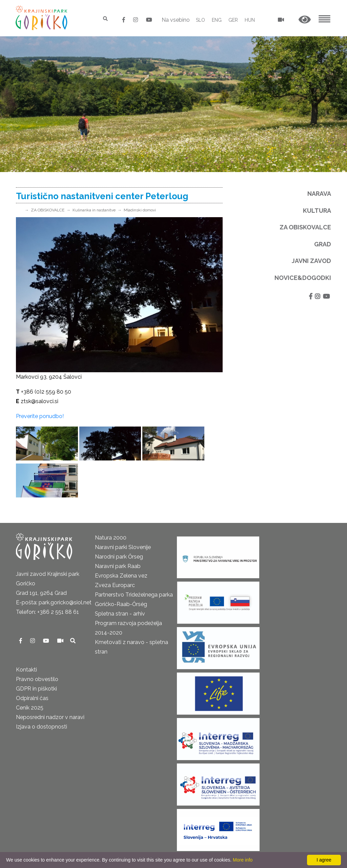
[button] (305, 20)
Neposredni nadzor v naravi (50, 717)
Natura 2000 (111, 538)
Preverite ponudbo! (40, 416)
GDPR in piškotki (36, 689)
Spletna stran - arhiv (120, 614)
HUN (250, 20)
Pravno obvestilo (37, 679)
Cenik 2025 (30, 708)
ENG (217, 20)
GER (233, 20)
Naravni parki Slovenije (123, 547)
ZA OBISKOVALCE (48, 210)
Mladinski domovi (140, 210)
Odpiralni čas (32, 698)
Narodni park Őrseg (119, 557)
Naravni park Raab (118, 566)
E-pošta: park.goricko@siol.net (54, 602)
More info (243, 860)
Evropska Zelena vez (121, 576)
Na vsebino (176, 20)
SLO (200, 20)
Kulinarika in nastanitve (94, 210)
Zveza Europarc (115, 585)
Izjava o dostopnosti (42, 727)
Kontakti (26, 670)
